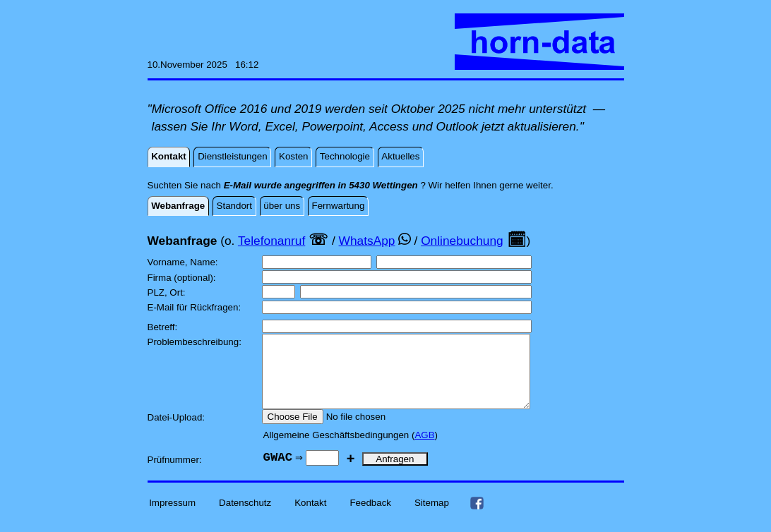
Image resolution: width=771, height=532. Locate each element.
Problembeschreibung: (196, 342)
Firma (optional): (183, 278)
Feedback (370, 518)
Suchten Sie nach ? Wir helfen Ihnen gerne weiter (349, 185)
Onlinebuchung (462, 241)
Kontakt (310, 518)
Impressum (172, 518)
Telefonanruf (271, 241)
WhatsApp (367, 241)
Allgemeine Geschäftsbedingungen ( (339, 450)
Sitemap (432, 518)
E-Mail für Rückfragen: (196, 307)
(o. (227, 241)
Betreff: (164, 327)
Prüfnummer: (176, 474)
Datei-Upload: (178, 432)
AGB (424, 450)
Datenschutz (245, 518)
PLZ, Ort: (168, 292)
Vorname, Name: (184, 262)
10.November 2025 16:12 (203, 65)
